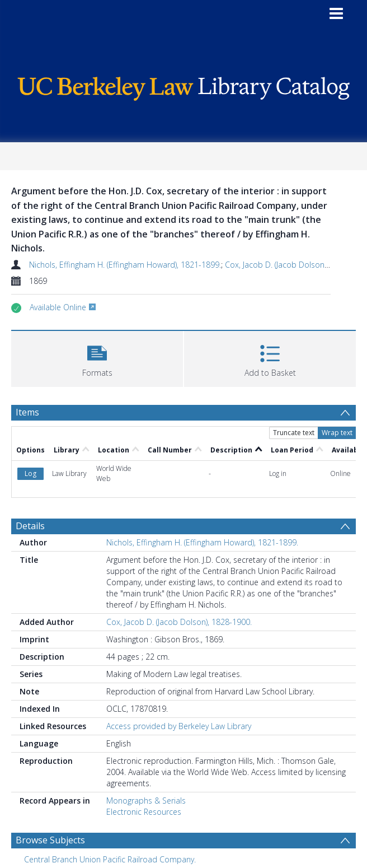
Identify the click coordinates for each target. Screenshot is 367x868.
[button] (97, 358)
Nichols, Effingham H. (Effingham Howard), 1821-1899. (125, 265)
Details (30, 526)
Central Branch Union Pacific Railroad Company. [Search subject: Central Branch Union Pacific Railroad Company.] (110, 859)
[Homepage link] (184, 86)
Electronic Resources (144, 812)
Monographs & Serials (146, 801)
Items (27, 412)
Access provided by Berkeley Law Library (179, 726)
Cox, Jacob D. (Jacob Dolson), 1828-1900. (179, 622)
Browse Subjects (50, 840)
